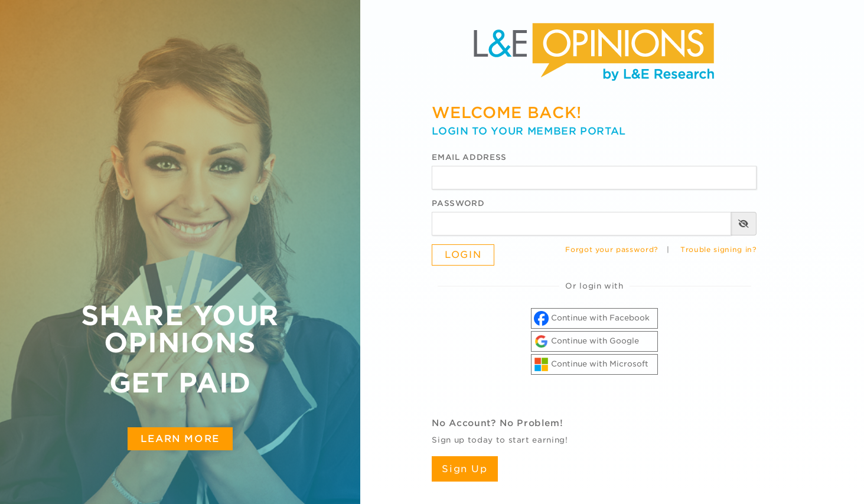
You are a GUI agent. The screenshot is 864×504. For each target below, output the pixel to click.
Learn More (180, 438)
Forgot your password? (612, 250)
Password (458, 203)
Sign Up (464, 469)
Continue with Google (586, 341)
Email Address (469, 157)
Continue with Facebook (592, 318)
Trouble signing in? (718, 250)
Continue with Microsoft (591, 364)
